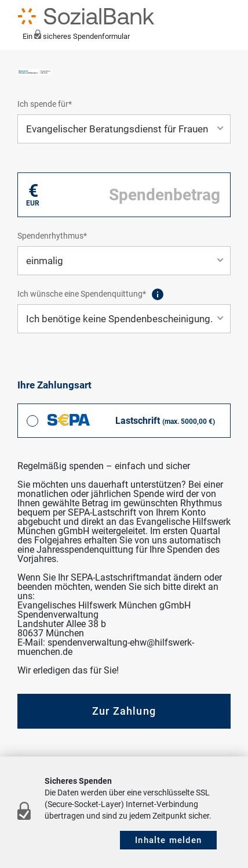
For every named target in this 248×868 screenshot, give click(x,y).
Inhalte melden (168, 840)
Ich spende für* (45, 104)
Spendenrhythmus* (52, 236)
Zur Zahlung (124, 711)
